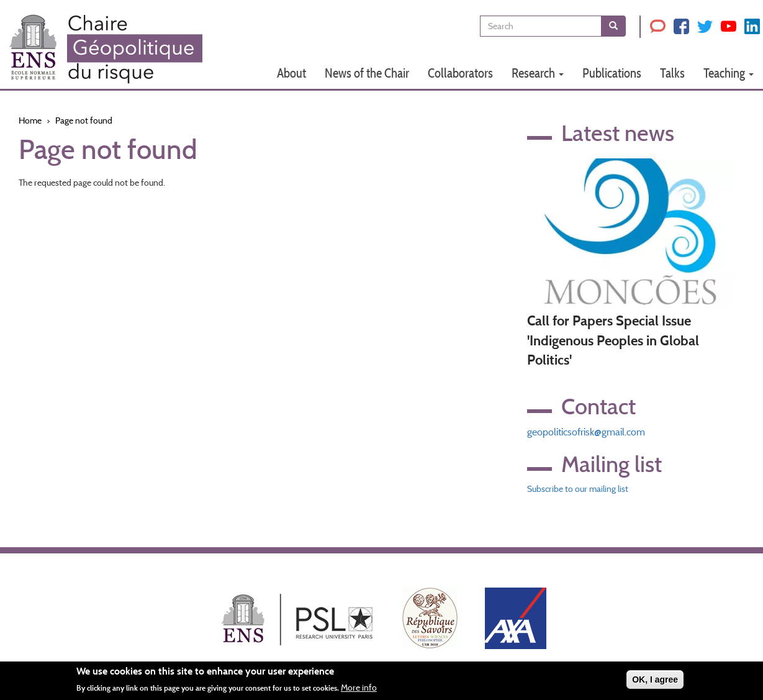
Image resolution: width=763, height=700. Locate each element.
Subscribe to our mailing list (578, 489)
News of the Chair (367, 73)
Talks (672, 73)
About (291, 73)
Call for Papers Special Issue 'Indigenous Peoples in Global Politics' (613, 340)
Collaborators (460, 73)
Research (538, 73)
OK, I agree (655, 681)
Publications (612, 73)
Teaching (729, 73)
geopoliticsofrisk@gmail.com (586, 432)
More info (359, 689)
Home (30, 120)
